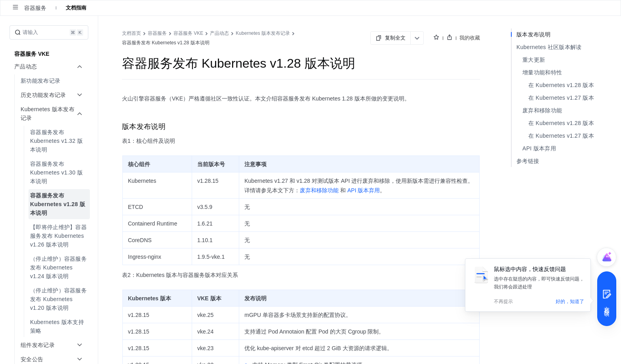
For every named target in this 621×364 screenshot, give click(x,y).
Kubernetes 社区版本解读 (549, 47)
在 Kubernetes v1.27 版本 (561, 98)
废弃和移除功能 (542, 110)
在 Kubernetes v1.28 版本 (561, 85)
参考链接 (528, 161)
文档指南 (76, 8)
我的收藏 (470, 38)
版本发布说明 (533, 34)
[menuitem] (50, 81)
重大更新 (534, 60)
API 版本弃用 (539, 148)
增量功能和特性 (542, 72)
